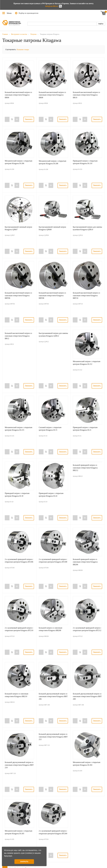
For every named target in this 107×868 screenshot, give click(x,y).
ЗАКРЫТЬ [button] (24, 862)
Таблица (101, 49)
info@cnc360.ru (52, 6)
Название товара (23, 49)
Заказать (29, 119)
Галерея (94, 49)
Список (97, 49)
